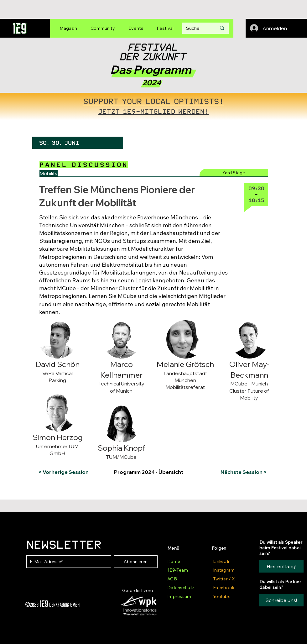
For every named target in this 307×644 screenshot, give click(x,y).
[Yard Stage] (234, 173)
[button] (64, 325)
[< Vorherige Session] (63, 472)
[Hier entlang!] (281, 566)
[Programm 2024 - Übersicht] (153, 472)
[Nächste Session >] (242, 472)
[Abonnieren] (136, 562)
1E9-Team (178, 570)
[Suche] (196, 28)
